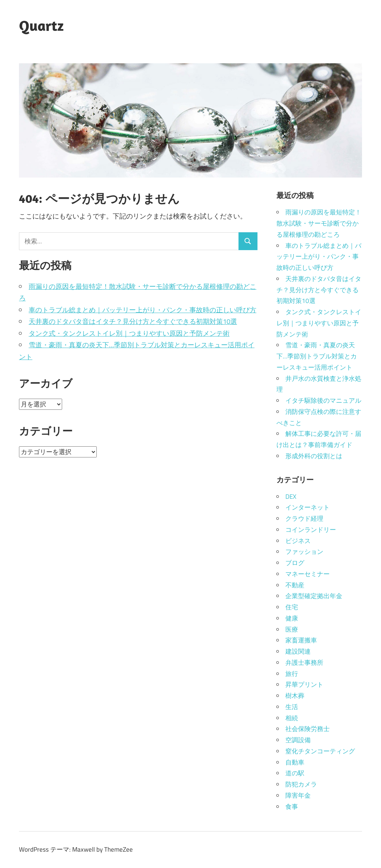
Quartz (41, 25)
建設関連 (298, 651)
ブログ (295, 563)
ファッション (304, 552)
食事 (292, 807)
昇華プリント (304, 684)
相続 (292, 718)
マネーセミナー (308, 574)
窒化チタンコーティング (320, 751)
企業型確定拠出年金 (314, 596)
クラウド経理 (304, 518)
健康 (292, 618)
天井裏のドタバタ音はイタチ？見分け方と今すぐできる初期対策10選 (133, 321)
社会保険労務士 (308, 729)
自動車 (295, 762)
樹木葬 (295, 696)
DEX (291, 497)
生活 (292, 707)
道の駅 (295, 773)
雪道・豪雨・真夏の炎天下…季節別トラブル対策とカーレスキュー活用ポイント (317, 356)
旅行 (292, 674)
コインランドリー (311, 530)
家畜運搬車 (301, 640)
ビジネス (298, 541)
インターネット (308, 507)
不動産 (295, 585)
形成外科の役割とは (314, 456)
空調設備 (298, 740)
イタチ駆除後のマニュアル (323, 401)
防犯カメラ (301, 784)
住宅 (292, 607)
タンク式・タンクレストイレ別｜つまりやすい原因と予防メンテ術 (129, 333)
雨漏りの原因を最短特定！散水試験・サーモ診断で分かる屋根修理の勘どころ (319, 223)
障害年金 (298, 795)
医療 (292, 629)
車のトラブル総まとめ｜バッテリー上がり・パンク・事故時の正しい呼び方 (143, 310)
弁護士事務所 (304, 663)
